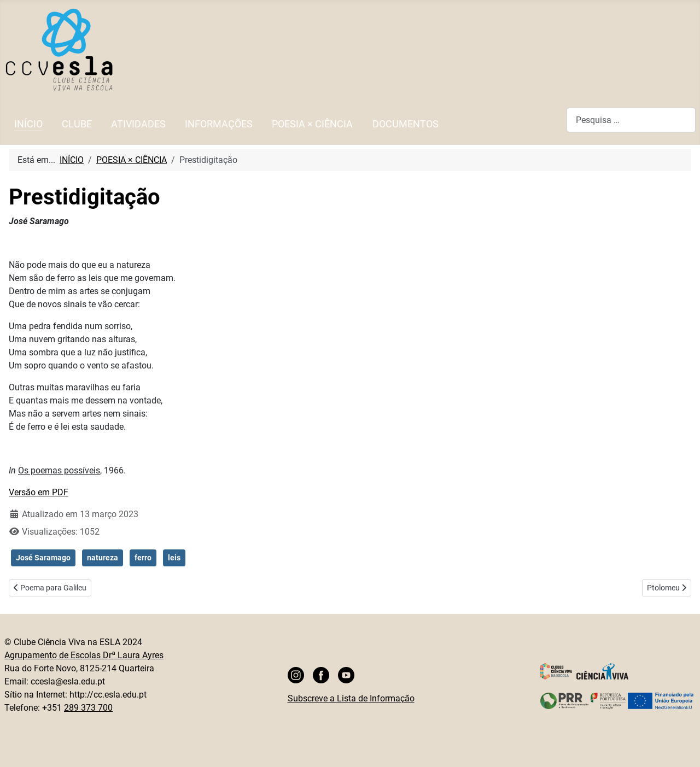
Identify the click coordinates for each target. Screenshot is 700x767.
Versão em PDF (39, 492)
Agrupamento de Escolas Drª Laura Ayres (84, 655)
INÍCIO (28, 124)
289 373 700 (88, 708)
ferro (143, 558)
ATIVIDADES (138, 124)
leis (174, 558)
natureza (103, 558)
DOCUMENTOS (406, 124)
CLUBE (77, 124)
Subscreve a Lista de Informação (351, 698)
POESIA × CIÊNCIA (312, 124)
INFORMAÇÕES (219, 124)
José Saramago (43, 558)
